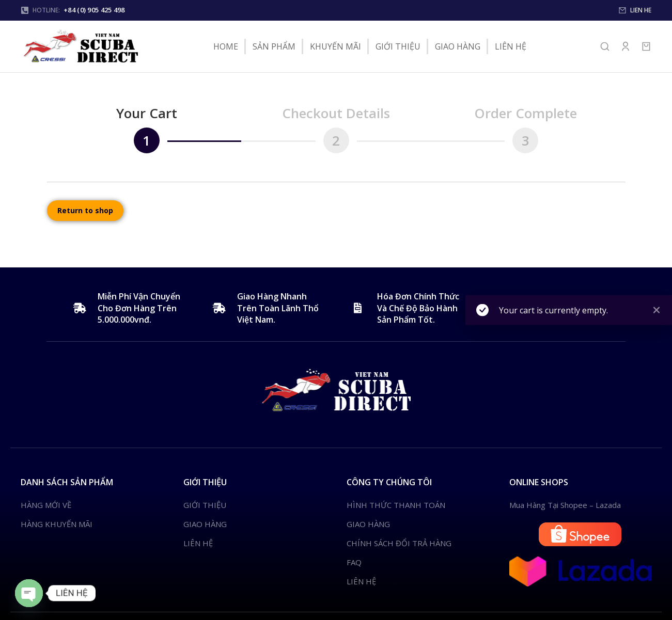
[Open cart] (646, 46)
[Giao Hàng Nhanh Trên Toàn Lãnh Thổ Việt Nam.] (218, 308)
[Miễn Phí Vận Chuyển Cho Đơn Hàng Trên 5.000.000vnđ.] (79, 308)
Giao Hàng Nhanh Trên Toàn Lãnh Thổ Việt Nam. (278, 308)
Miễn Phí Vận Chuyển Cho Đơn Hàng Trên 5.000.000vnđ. (139, 308)
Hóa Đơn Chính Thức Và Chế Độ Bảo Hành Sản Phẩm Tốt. (418, 308)
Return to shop (85, 210)
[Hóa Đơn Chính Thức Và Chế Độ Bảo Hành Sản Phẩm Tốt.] (358, 308)
